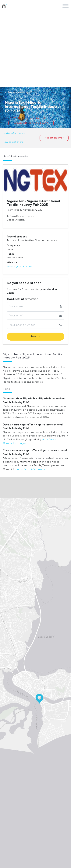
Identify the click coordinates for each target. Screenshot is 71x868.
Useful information (14, 133)
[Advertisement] (35, 49)
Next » (36, 336)
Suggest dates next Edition (31, 123)
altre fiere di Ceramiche (31, 469)
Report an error (54, 138)
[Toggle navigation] (66, 6)
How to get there (13, 142)
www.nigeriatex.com (19, 266)
